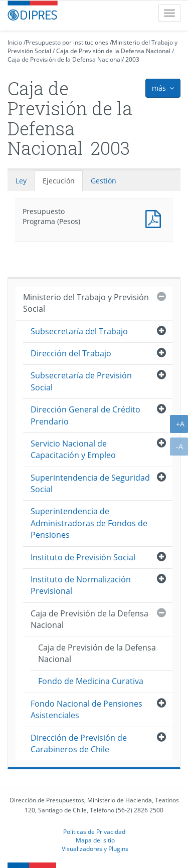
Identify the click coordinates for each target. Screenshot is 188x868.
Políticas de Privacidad (94, 831)
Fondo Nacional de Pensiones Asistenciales (86, 709)
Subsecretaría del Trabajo (79, 331)
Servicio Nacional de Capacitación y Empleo (73, 449)
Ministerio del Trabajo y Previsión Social (86, 303)
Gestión (104, 181)
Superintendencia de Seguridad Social (90, 483)
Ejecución (59, 181)
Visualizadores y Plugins (95, 848)
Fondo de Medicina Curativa (91, 681)
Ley (21, 181)
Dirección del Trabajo (71, 353)
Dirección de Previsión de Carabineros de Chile (79, 743)
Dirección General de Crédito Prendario (85, 415)
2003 (132, 59)
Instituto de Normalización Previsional (81, 585)
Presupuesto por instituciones (67, 42)
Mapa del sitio (95, 840)
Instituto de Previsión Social (83, 557)
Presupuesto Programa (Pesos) (155, 218)
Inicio (15, 42)
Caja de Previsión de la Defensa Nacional (113, 51)
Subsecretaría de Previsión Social (81, 381)
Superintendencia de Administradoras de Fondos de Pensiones (89, 523)
